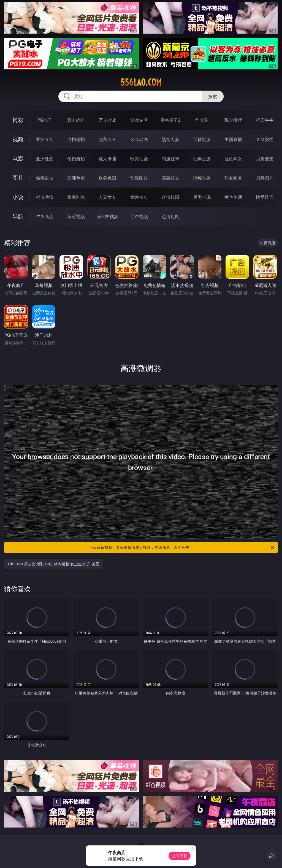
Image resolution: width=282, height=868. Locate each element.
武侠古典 (139, 197)
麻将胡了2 (170, 120)
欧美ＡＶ (107, 139)
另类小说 (202, 197)
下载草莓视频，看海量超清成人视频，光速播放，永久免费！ (182, 547)
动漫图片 (139, 178)
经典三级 (202, 159)
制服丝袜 (170, 159)
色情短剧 (170, 216)
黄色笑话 (233, 197)
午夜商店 (45, 216)
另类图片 (265, 178)
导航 (18, 216)
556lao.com (141, 82)
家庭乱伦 (76, 197)
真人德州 (76, 120)
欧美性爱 (139, 159)
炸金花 (202, 120)
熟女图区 (233, 178)
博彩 (18, 120)
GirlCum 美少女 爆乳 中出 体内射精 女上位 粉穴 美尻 (54, 564)
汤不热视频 (107, 216)
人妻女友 (107, 197)
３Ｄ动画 (139, 139)
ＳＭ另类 (265, 139)
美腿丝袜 (170, 178)
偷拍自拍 (76, 159)
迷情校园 (170, 197)
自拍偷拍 (76, 139)
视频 (18, 139)
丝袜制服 (202, 139)
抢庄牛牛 (265, 120)
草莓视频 (76, 216)
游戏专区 (139, 120)
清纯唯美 (202, 178)
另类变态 (265, 159)
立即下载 (180, 856)
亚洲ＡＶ (45, 139)
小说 (18, 197)
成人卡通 (107, 159)
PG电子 (44, 120)
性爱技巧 (265, 197)
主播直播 (233, 139)
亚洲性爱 (45, 159)
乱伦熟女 (233, 159)
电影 (18, 158)
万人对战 (107, 120)
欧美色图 (107, 178)
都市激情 (45, 197)
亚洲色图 (76, 178)
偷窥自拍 (45, 178)
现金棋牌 (233, 120)
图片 (18, 178)
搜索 (213, 96)
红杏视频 (139, 216)
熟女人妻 (170, 139)
